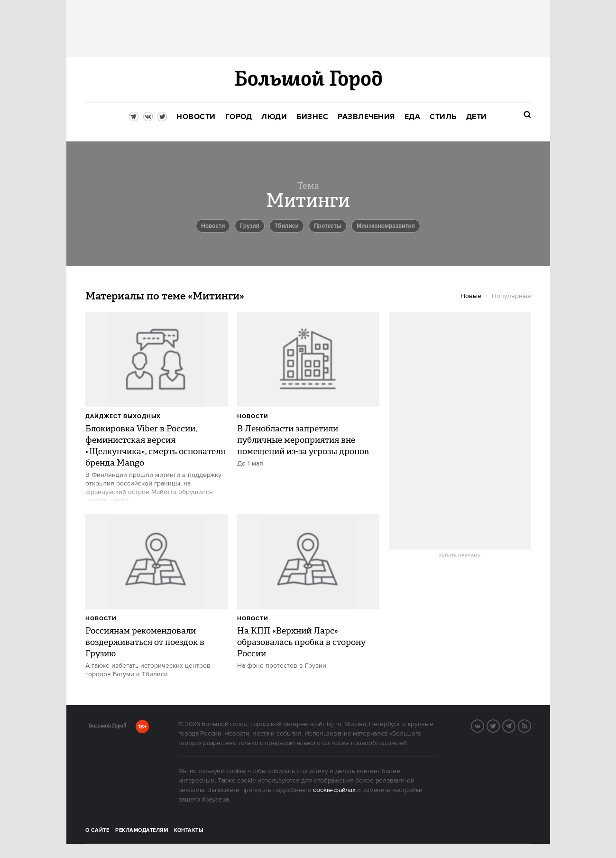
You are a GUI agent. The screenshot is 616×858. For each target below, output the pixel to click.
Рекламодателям (142, 830)
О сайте (97, 830)
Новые (471, 296)
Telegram (515, 725)
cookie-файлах (334, 790)
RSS (531, 725)
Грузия (249, 226)
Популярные (511, 296)
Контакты (189, 830)
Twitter (499, 725)
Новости (253, 416)
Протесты (328, 226)
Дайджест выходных (123, 416)
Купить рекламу (460, 556)
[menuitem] (196, 117)
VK (484, 725)
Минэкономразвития (386, 226)
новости (213, 226)
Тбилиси (287, 226)
